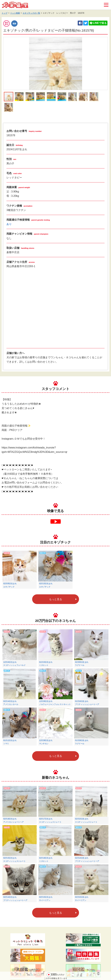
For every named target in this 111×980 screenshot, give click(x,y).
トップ (5, 13)
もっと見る (56, 599)
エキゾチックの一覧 (31, 13)
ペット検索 (15, 13)
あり (9, 224)
